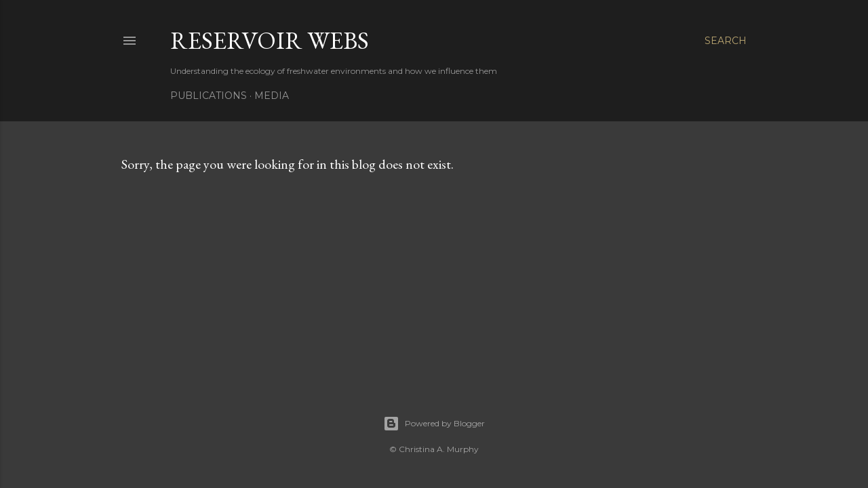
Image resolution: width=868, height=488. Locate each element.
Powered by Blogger (434, 424)
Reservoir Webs (270, 40)
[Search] (726, 41)
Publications (209, 96)
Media (272, 96)
